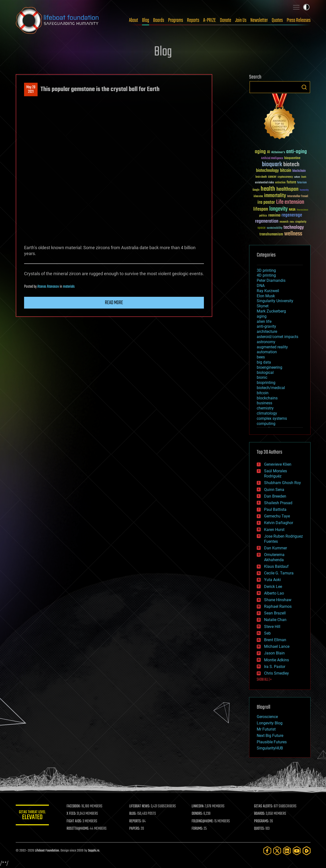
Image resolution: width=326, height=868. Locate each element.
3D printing (266, 270)
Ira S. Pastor (275, 667)
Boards (159, 20)
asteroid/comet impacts (277, 337)
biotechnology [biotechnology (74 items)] (267, 171)
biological (265, 373)
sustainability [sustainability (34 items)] (275, 228)
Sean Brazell (275, 613)
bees (261, 357)
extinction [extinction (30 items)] (280, 183)
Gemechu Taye (277, 516)
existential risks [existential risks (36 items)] (264, 183)
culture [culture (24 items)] (297, 177)
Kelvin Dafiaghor (279, 523)
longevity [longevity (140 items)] (278, 209)
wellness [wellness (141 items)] (293, 234)
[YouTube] (297, 851)
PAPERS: (135, 829)
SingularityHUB (270, 748)
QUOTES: (260, 829)
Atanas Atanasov (48, 287)
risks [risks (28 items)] (292, 222)
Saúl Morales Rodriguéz (276, 474)
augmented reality (272, 347)
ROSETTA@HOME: (79, 829)
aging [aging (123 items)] (260, 152)
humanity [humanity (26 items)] (304, 190)
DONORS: (198, 814)
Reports (193, 20)
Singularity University (275, 301)
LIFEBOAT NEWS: (140, 806)
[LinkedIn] (287, 851)
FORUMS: (198, 829)
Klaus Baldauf (276, 566)
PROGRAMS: (262, 821)
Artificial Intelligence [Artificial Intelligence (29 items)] (272, 158)
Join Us (241, 20)
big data (264, 362)
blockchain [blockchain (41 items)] (299, 171)
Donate (226, 20)
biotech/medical (271, 388)
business (264, 403)
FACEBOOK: (75, 806)
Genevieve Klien (278, 464)
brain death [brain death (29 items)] (261, 177)
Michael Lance (277, 646)
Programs (176, 20)
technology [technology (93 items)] (294, 228)
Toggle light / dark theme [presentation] (306, 7)
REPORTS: (136, 821)
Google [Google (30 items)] (256, 190)
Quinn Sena (274, 490)
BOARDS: (260, 814)
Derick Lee (273, 587)
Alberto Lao (274, 593)
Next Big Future (270, 736)
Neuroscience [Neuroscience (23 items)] (302, 210)
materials (69, 287)
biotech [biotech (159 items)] (291, 165)
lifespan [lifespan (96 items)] (261, 209)
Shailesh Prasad (278, 503)
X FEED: (72, 814)
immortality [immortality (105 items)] (275, 196)
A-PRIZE (210, 20)
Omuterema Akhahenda (274, 557)
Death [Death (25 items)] (304, 177)
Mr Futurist (266, 729)
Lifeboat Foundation (47, 851)
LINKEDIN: (198, 806)
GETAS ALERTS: (264, 806)
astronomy (266, 342)
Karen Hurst (274, 530)
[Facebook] (267, 851)
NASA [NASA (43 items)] (292, 210)
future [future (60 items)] (291, 182)
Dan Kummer (276, 548)
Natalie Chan (275, 620)
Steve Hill (272, 627)
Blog (146, 20)
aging (262, 316)
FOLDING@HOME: (203, 821)
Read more (114, 303)
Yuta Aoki (272, 580)
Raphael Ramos (278, 606)
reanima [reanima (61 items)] (274, 215)
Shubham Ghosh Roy (283, 483)
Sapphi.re (94, 851)
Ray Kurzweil (268, 291)
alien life (264, 321)
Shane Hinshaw (278, 600)
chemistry (265, 408)
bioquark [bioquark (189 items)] (272, 165)
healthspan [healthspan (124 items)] (287, 189)
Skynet (263, 306)
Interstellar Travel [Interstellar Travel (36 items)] (298, 197)
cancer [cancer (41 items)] (272, 177)
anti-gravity (266, 326)
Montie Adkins (276, 660)
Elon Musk (266, 296)
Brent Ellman (275, 640)
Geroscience (267, 717)
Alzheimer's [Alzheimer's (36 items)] (278, 153)
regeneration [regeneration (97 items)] (267, 221)
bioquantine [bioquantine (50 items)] (292, 158)
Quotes (277, 20)
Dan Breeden (275, 496)
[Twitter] (277, 851)
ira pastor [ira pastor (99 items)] (266, 202)
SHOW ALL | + (264, 680)
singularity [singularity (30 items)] (301, 222)
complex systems (272, 418)
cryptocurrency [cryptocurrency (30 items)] (285, 177)
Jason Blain (274, 653)
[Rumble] (307, 851)
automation (267, 352)
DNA (261, 286)
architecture (267, 332)
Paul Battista (275, 509)
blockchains (267, 398)
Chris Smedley (276, 673)
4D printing (266, 275)
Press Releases (299, 20)
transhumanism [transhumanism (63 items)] (271, 234)
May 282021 (31, 90)
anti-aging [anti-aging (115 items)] (297, 152)
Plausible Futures (272, 742)
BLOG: (134, 814)
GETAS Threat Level (33, 816)
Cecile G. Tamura (279, 573)
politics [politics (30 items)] (263, 216)
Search (304, 87)
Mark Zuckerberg (271, 311)
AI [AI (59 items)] (269, 152)
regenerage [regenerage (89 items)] (292, 215)
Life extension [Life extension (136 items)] (290, 202)
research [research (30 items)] (284, 222)
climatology (267, 413)
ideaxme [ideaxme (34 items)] (258, 197)
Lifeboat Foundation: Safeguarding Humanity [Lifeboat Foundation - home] (57, 20)
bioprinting (266, 383)
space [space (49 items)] (262, 228)
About (134, 20)
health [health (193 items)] (268, 189)
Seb (267, 633)
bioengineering (269, 367)
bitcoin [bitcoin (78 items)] (286, 171)
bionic (262, 377)
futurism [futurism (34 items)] (302, 183)
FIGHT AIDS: (75, 821)
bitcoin (263, 393)
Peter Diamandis (271, 280)
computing (266, 424)
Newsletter (259, 20)
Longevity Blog (270, 723)
